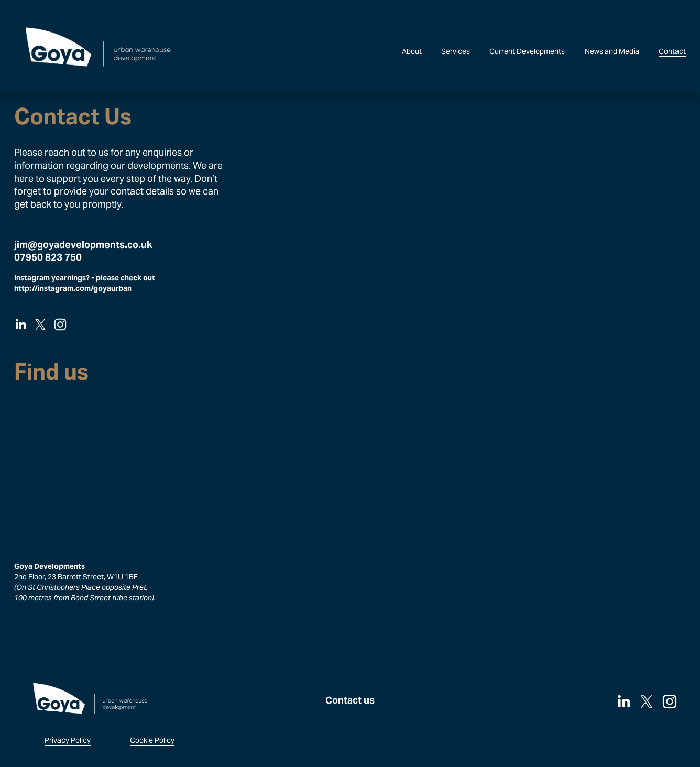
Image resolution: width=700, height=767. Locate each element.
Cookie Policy (152, 740)
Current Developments (527, 51)
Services (456, 51)
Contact (672, 51)
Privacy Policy (68, 740)
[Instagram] (60, 325)
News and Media (612, 51)
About (412, 51)
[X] (40, 325)
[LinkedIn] (20, 325)
